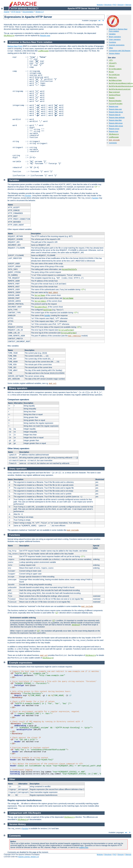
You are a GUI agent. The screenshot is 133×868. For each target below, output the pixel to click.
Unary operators (115, 39)
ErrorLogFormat (66, 330)
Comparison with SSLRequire (120, 51)
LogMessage (114, 137)
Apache (7, 12)
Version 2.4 (40, 12)
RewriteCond (114, 92)
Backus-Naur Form (15, 46)
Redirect (113, 78)
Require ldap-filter (115, 120)
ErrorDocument (115, 69)
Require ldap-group (116, 112)
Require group (114, 129)
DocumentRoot (41, 307)
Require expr (45, 35)
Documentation (28, 12)
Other (111, 48)
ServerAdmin (40, 301)
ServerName (40, 295)
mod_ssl (53, 383)
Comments (113, 143)
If (57, 613)
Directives (108, 5)
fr (103, 21)
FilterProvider (116, 104)
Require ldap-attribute (117, 117)
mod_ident (53, 293)
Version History (114, 53)
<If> (111, 60)
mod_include (114, 140)
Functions (112, 42)
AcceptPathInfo (70, 269)
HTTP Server (16, 12)
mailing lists (84, 847)
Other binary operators (18, 448)
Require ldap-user (115, 109)
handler (47, 315)
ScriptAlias (114, 75)
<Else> (112, 66)
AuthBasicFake (115, 80)
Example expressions (117, 45)
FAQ (115, 5)
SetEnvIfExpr (115, 95)
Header (112, 98)
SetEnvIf (76, 625)
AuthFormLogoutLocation (120, 89)
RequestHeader (115, 101)
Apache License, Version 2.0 (28, 857)
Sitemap (128, 5)
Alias (111, 72)
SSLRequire (9, 36)
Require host (114, 131)
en (99, 21)
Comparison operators (18, 400)
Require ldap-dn (115, 115)
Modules (100, 5)
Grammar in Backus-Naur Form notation (118, 30)
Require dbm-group (116, 126)
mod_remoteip (74, 336)
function (28, 196)
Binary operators (115, 37)
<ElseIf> (113, 63)
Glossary (121, 5)
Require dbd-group (116, 123)
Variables (112, 34)
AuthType (47, 310)
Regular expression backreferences (25, 800)
